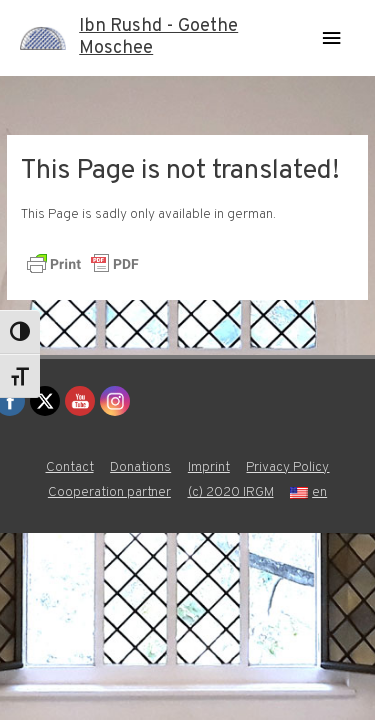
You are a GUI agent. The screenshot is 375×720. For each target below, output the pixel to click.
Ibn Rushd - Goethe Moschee (158, 37)
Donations (140, 467)
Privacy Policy (287, 467)
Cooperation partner (109, 492)
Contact (70, 467)
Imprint (209, 467)
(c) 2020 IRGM (231, 492)
